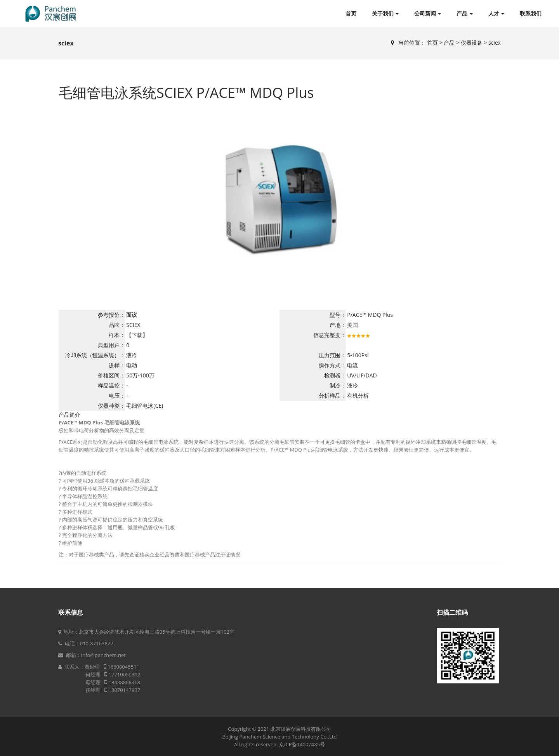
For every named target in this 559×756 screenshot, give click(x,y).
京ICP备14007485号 (302, 744)
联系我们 (531, 14)
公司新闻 (428, 14)
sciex (495, 43)
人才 (496, 14)
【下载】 (137, 335)
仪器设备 (472, 43)
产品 (464, 14)
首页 (351, 14)
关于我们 (385, 14)
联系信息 (71, 612)
